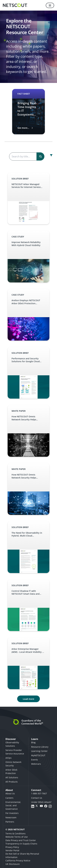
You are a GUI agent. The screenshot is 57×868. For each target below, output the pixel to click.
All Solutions (12, 777)
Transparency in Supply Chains (21, 844)
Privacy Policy (12, 847)
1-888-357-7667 (39, 793)
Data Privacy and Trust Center (21, 840)
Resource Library (40, 747)
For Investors (12, 813)
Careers (9, 798)
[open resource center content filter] (51, 155)
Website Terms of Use (17, 837)
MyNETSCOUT (38, 755)
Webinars (36, 764)
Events (35, 760)
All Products (12, 782)
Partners (10, 822)
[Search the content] (27, 156)
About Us (10, 793)
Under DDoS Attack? (41, 802)
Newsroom (11, 817)
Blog (33, 742)
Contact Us (37, 798)
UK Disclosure (13, 864)
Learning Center (39, 751)
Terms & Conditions (16, 833)
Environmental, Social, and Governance (13, 805)
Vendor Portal (12, 850)
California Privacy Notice (18, 861)
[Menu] (50, 5)
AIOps (9, 758)
